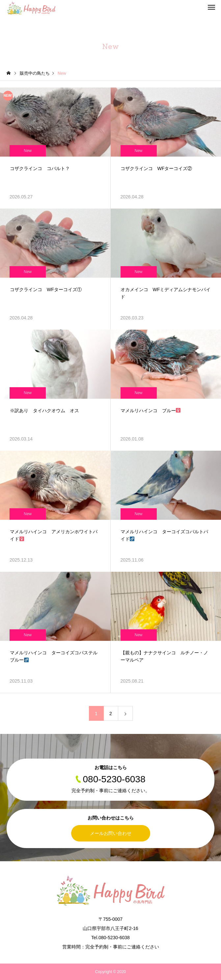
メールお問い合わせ (111, 833)
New (28, 151)
